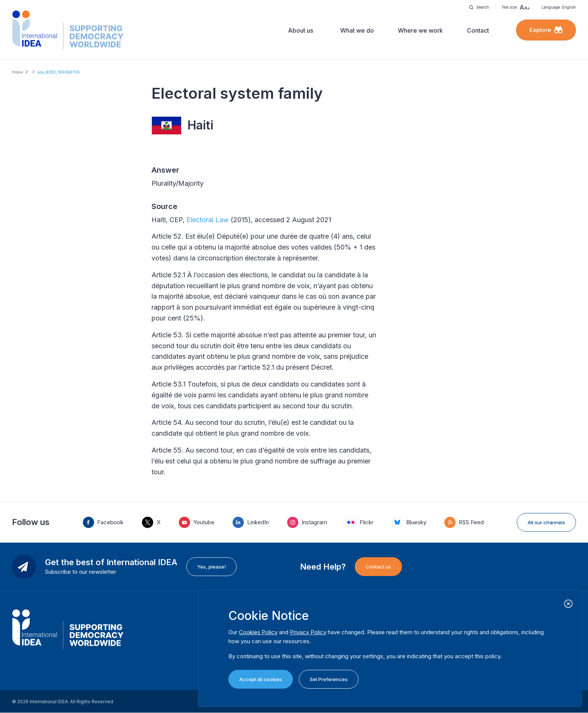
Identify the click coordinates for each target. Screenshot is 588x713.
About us (301, 30)
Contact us (378, 567)
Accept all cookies (261, 679)
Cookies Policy (258, 632)
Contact (478, 30)
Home (17, 72)
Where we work (420, 30)
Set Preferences (329, 679)
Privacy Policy (308, 632)
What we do (357, 30)
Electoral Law (208, 220)
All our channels (546, 522)
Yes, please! (211, 567)
